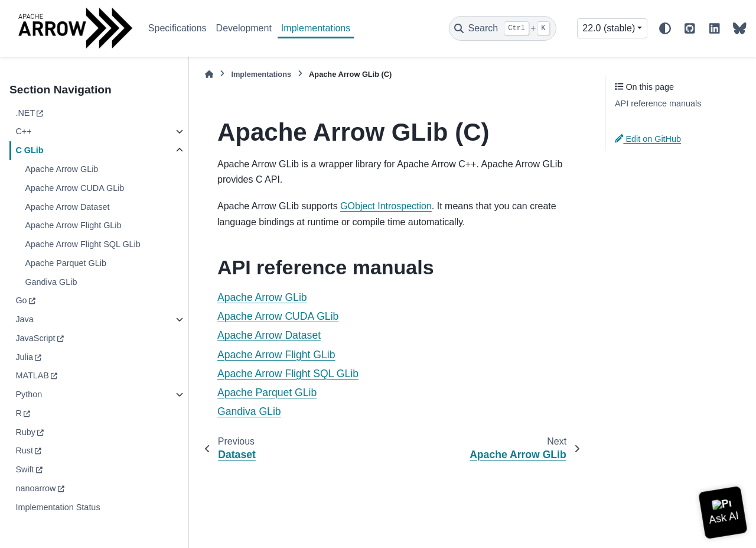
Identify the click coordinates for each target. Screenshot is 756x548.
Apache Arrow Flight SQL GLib (82, 244)
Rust (24, 450)
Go (21, 300)
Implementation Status (58, 507)
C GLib (29, 150)
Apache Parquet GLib (66, 263)
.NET (25, 113)
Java (24, 319)
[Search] (503, 28)
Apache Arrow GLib (61, 169)
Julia (24, 357)
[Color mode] (665, 28)
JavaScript (35, 338)
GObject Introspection (386, 206)
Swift (25, 469)
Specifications (177, 28)
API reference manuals (658, 103)
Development (244, 28)
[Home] (209, 74)
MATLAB (32, 375)
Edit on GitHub (648, 139)
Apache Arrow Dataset (67, 207)
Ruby (25, 432)
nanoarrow (35, 488)
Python (29, 394)
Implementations (316, 28)
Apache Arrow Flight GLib (73, 225)
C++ (23, 131)
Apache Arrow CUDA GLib (74, 188)
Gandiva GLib (51, 282)
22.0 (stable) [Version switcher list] (609, 28)
